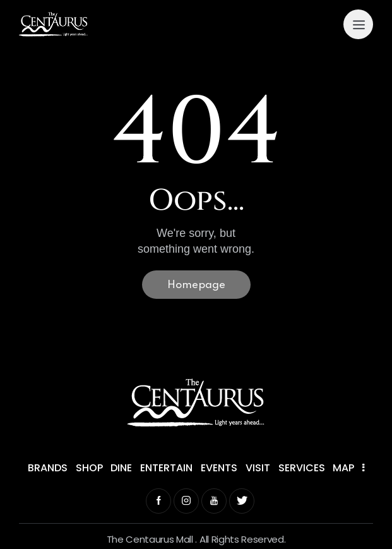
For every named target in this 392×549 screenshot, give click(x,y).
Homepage (196, 285)
